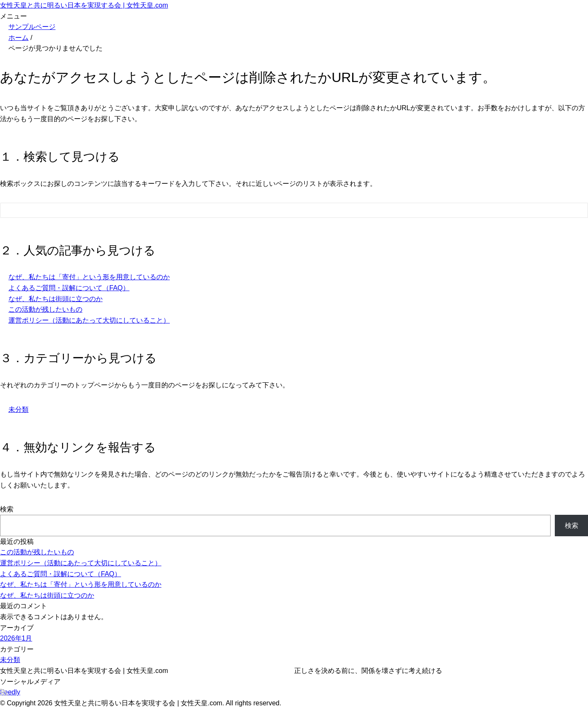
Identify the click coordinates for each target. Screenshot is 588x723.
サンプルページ (32, 27)
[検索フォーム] (286, 210)
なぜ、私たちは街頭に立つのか (55, 299)
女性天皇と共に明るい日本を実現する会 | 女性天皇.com (84, 5)
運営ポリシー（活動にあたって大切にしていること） (89, 320)
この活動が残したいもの (45, 309)
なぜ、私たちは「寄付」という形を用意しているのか (89, 277)
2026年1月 (16, 638)
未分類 (18, 409)
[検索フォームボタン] (576, 212)
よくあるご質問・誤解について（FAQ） (69, 288)
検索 (7, 509)
